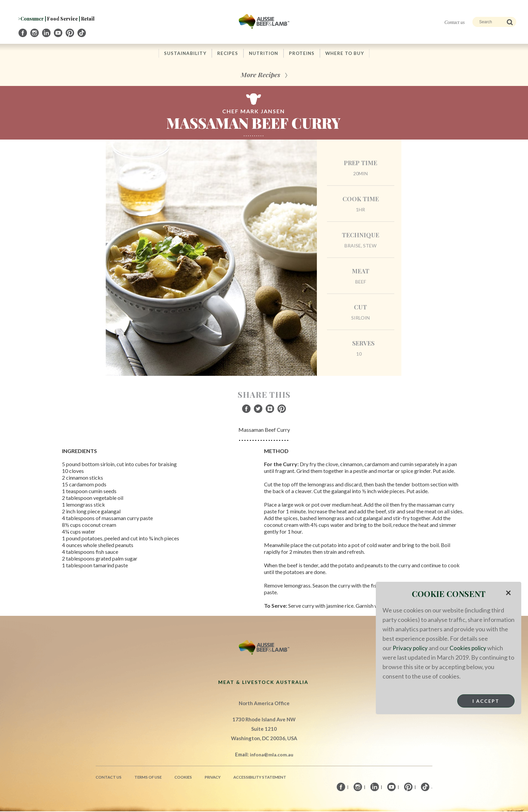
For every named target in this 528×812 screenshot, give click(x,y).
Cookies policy (469, 648)
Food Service (62, 19)
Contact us (455, 22)
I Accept (486, 701)
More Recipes (260, 75)
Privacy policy (411, 648)
